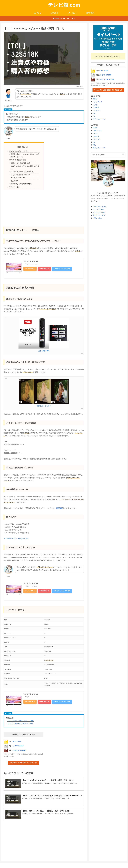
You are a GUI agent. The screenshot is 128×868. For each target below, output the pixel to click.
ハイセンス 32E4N (20, 747)
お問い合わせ (97, 218)
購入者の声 (14, 177)
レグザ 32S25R (18, 742)
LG (94, 113)
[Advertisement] (44, 203)
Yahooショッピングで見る (62, 265)
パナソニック (97, 102)
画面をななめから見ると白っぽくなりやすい (25, 165)
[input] (108, 155)
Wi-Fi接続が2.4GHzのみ (18, 174)
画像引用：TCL (44, 347)
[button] (123, 155)
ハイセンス (97, 111)
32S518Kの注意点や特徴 (17, 160)
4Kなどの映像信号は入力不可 (20, 171)
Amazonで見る (30, 265)
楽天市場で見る (44, 265)
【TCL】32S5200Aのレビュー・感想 (20, 717)
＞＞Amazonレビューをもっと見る (16, 535)
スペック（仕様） (15, 183)
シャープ (96, 108)
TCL (94, 116)
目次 (19, 147)
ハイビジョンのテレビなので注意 (21, 168)
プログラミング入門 (100, 207)
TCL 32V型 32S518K (31, 258)
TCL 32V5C (17, 738)
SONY (95, 99)
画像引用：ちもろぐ (44, 402)
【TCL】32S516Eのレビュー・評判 (20, 720)
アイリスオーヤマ (99, 119)
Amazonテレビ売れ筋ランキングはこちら (23, 759)
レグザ (95, 105)
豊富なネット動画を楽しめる (20, 163)
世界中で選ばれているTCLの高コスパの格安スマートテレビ (25, 155)
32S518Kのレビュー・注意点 (18, 151)
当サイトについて (99, 215)
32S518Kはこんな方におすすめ (21, 180)
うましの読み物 (98, 209)
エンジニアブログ (99, 212)
